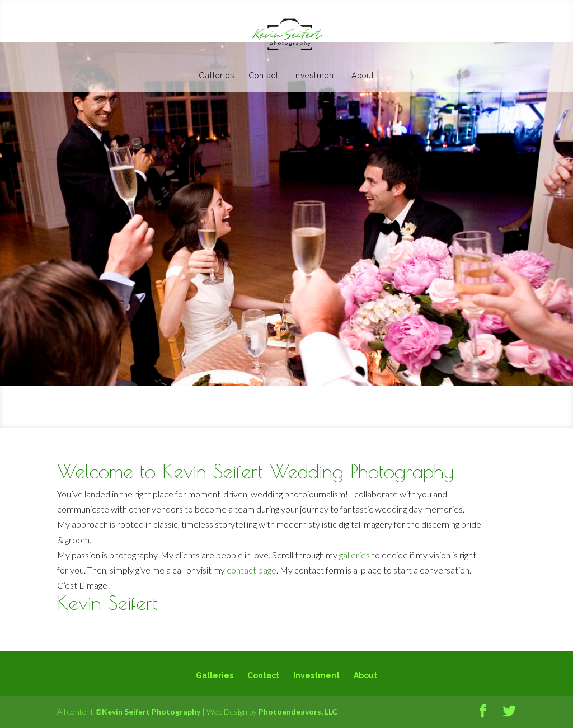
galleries (354, 555)
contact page (252, 570)
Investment (315, 76)
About (363, 76)
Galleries (217, 76)
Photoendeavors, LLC (298, 711)
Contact (264, 76)
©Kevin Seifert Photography (148, 711)
